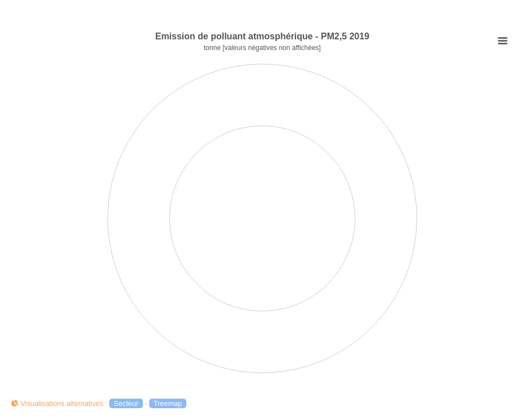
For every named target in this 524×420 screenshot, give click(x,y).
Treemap (168, 403)
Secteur (126, 403)
